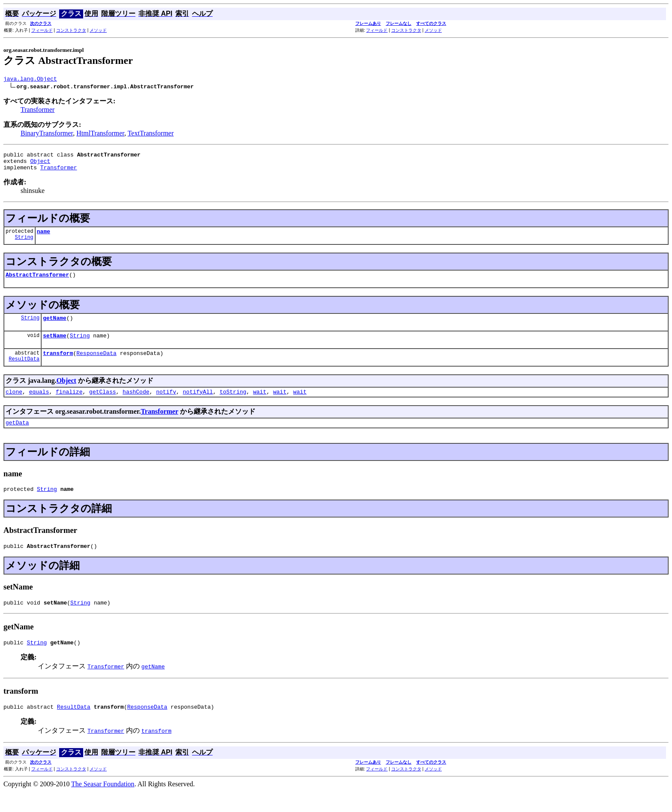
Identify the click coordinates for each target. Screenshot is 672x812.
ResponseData (96, 364)
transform (58, 364)
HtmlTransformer (100, 134)
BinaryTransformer (47, 134)
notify (166, 404)
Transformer (37, 111)
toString (233, 404)
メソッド (98, 30)
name (43, 238)
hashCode (136, 404)
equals (39, 404)
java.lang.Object (30, 80)
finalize (69, 404)
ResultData (24, 371)
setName (55, 346)
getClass (102, 404)
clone (14, 404)
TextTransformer (151, 134)
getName (55, 327)
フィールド (42, 30)
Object (40, 165)
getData (17, 436)
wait (259, 404)
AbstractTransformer (37, 282)
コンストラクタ (71, 30)
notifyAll (198, 404)
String (24, 245)
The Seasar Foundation (103, 804)
